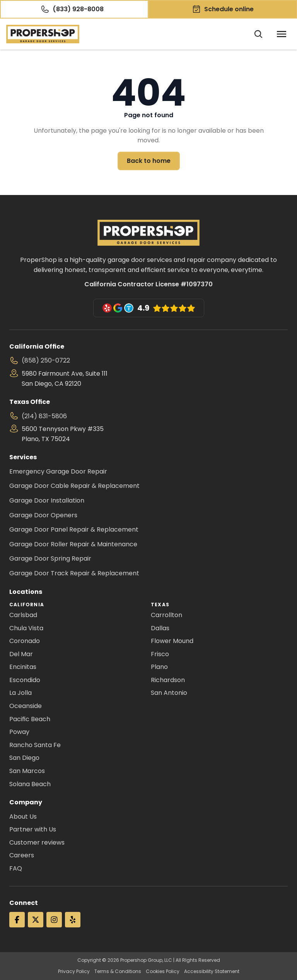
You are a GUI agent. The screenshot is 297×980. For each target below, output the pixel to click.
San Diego (24, 758)
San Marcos (27, 771)
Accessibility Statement (212, 971)
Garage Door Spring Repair (50, 558)
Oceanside (26, 706)
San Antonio (169, 693)
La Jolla (20, 693)
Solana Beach (30, 784)
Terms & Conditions (118, 971)
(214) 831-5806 (44, 416)
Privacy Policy (74, 971)
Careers (22, 855)
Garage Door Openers (43, 515)
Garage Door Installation (47, 500)
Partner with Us (33, 829)
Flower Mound (172, 641)
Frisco (160, 654)
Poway (19, 732)
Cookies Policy (163, 971)
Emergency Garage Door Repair (58, 471)
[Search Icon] (258, 34)
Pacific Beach (30, 719)
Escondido (25, 680)
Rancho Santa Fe (35, 745)
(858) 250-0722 (46, 360)
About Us (23, 817)
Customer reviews (37, 842)
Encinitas (23, 667)
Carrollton (166, 615)
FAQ (16, 868)
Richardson (168, 680)
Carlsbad (23, 615)
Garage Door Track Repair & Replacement (74, 573)
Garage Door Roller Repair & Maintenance (73, 544)
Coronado (25, 641)
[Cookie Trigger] (9, 971)
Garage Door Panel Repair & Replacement (74, 529)
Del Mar (21, 654)
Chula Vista (26, 628)
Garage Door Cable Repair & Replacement (74, 486)
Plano (159, 667)
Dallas (160, 628)
